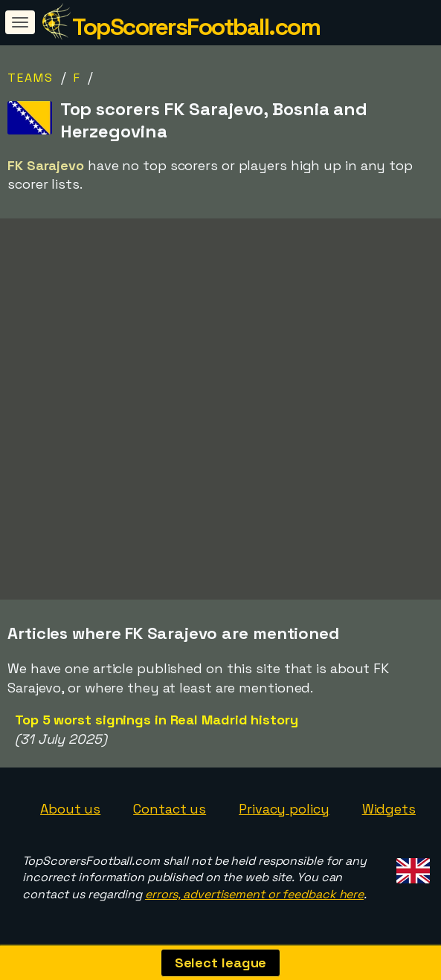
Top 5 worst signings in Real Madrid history (157, 720)
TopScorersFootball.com (196, 27)
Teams (30, 78)
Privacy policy (284, 809)
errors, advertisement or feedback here (254, 894)
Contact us (170, 809)
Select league (221, 963)
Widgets (389, 809)
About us (70, 809)
